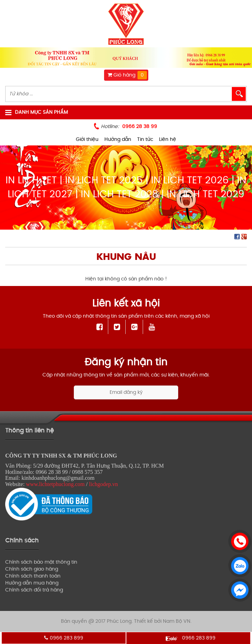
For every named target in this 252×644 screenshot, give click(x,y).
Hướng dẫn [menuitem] (118, 139)
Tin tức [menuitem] (145, 139)
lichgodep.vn (104, 484)
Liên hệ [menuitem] (168, 139)
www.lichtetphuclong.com (56, 484)
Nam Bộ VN (177, 621)
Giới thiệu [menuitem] (87, 139)
